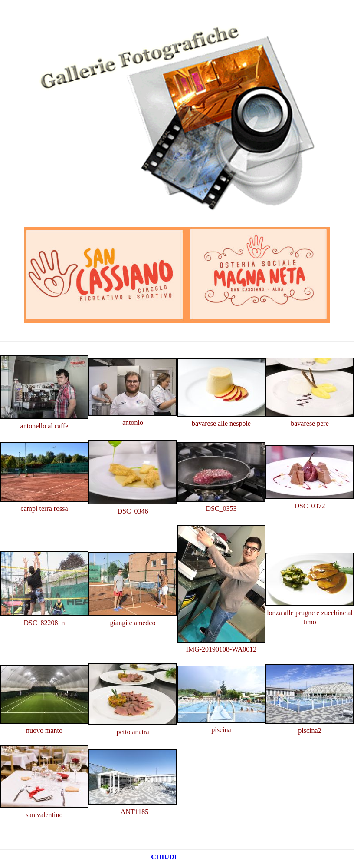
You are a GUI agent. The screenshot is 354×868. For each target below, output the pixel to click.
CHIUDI (164, 857)
